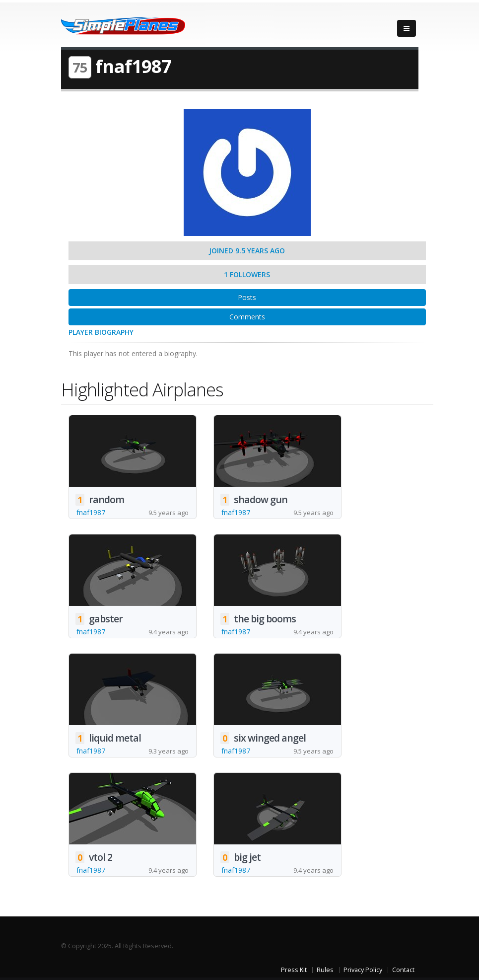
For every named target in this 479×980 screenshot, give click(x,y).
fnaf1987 (91, 512)
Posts (247, 297)
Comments (247, 317)
